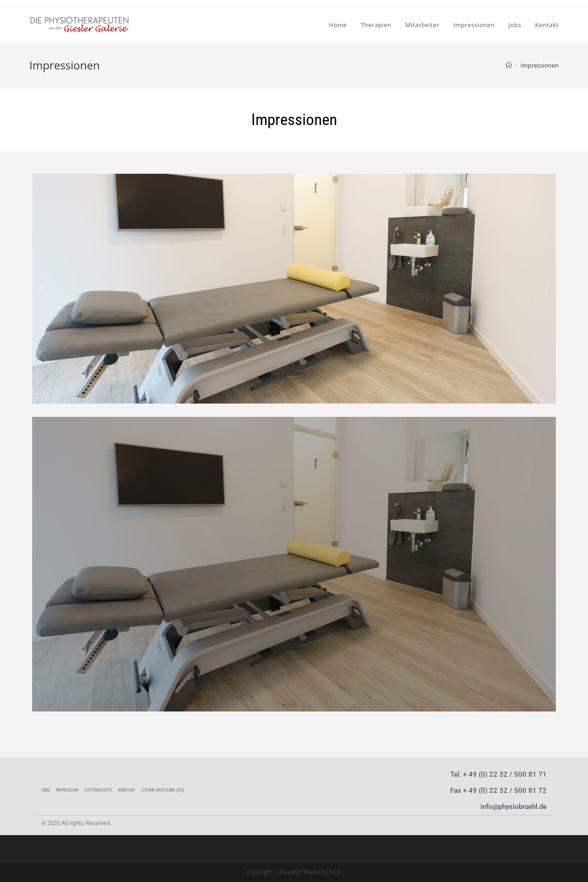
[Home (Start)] (509, 65)
